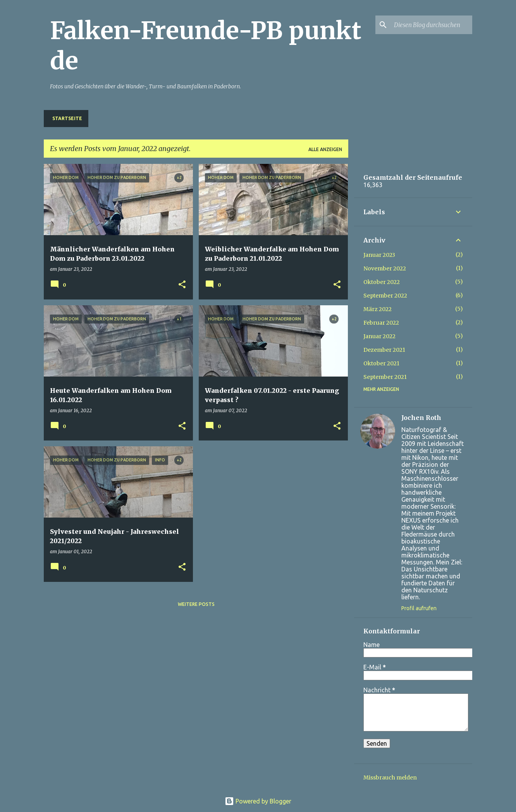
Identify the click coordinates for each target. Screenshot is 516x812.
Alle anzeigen (325, 149)
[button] (182, 285)
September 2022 (385, 296)
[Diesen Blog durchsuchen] (432, 25)
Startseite (67, 118)
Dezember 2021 (384, 350)
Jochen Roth (421, 418)
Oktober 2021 (381, 363)
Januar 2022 (379, 336)
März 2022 (378, 309)
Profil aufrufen (419, 608)
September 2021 (385, 377)
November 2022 (385, 268)
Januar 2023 (379, 255)
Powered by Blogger (258, 801)
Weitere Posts (196, 604)
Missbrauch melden (390, 778)
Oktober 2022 (382, 282)
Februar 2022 (381, 323)
